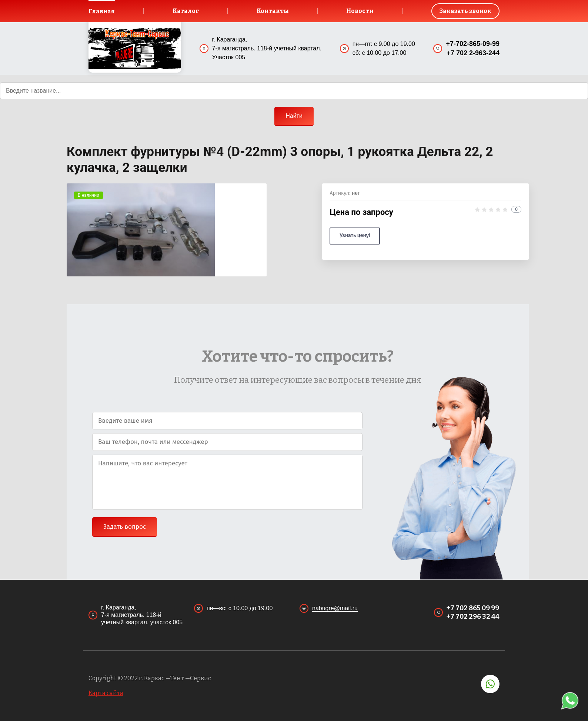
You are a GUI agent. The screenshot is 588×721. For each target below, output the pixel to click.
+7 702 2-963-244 (473, 53)
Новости (360, 11)
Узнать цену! (355, 236)
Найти (294, 116)
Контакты (273, 11)
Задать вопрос (125, 527)
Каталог (186, 11)
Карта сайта (106, 693)
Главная (102, 11)
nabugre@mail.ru (335, 608)
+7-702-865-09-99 (473, 44)
